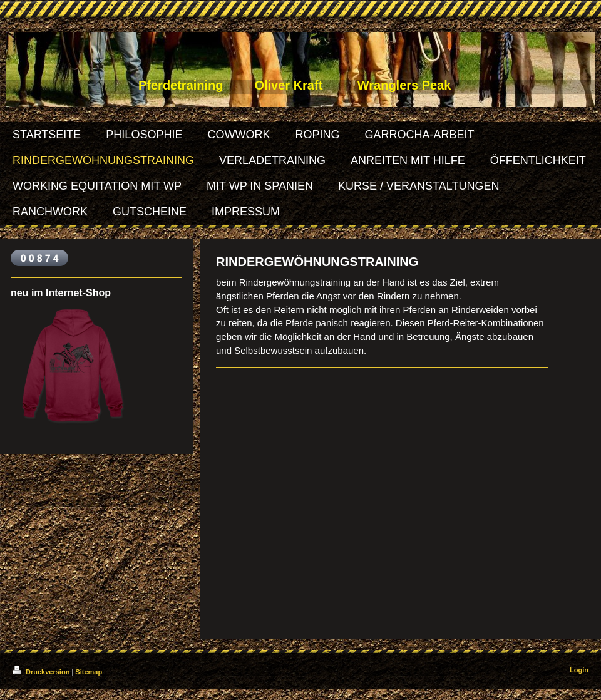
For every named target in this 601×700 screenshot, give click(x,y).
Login (579, 670)
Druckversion (42, 672)
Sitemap (89, 672)
